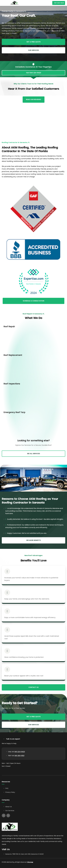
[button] (2, 3)
